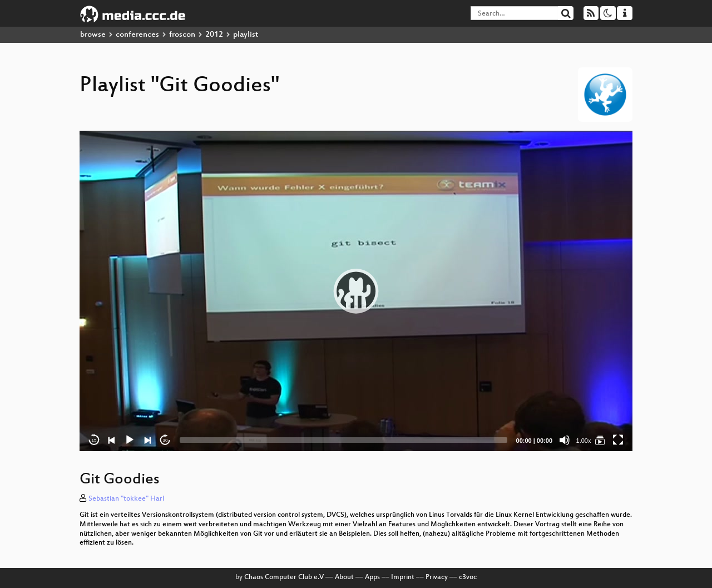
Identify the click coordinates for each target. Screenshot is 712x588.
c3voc (468, 577)
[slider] (343, 440)
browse (93, 35)
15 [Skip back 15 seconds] (94, 440)
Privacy (437, 577)
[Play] (130, 440)
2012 (214, 35)
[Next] (147, 440)
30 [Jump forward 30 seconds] (165, 440)
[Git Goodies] (600, 440)
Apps (372, 577)
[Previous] (112, 440)
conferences (137, 35)
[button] (356, 291)
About (344, 577)
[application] (356, 291)
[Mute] (565, 440)
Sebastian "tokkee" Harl (126, 499)
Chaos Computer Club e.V (284, 577)
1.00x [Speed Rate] (584, 441)
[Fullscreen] (618, 440)
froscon (182, 35)
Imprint (403, 577)
